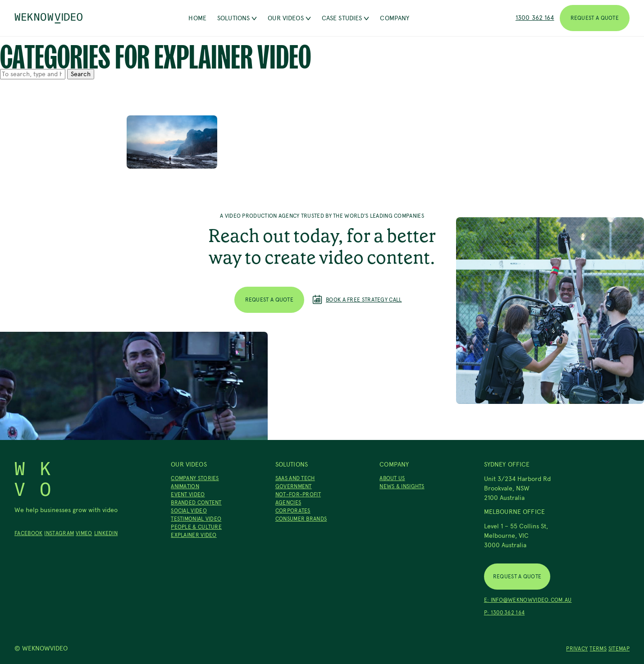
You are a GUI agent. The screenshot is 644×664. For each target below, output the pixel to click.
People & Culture (196, 527)
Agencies (288, 503)
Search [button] (81, 74)
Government (294, 486)
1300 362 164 (535, 18)
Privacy (577, 649)
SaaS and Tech (295, 478)
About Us (392, 478)
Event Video (188, 495)
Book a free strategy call (357, 300)
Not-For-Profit (298, 495)
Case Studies (346, 18)
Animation (185, 486)
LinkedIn (106, 533)
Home (197, 18)
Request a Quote (595, 18)
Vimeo (84, 533)
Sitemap (619, 649)
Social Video (189, 511)
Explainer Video (194, 535)
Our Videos (289, 18)
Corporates (293, 511)
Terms (598, 649)
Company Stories (195, 478)
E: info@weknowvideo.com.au (528, 600)
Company (395, 18)
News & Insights (402, 486)
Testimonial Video (196, 519)
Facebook (28, 533)
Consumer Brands (301, 519)
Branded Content (196, 503)
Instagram (59, 533)
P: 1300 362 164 (505, 613)
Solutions (237, 18)
